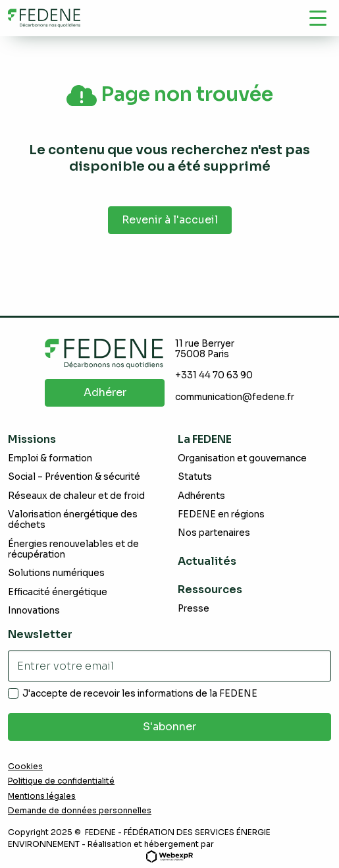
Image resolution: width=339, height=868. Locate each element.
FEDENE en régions (221, 514)
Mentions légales (42, 796)
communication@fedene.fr (235, 397)
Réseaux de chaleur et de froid (76, 496)
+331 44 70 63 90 (214, 375)
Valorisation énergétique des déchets (73, 520)
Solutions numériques (56, 573)
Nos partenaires (214, 533)
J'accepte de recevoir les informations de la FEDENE (140, 694)
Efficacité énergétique (58, 592)
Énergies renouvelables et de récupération (73, 549)
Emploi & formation (50, 458)
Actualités (207, 561)
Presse (194, 609)
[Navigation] (318, 18)
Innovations (34, 611)
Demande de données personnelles (80, 811)
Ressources (210, 590)
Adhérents (201, 496)
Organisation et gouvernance (242, 458)
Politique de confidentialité (61, 781)
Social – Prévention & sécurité (74, 477)
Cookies (25, 767)
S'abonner (169, 727)
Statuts (195, 477)
